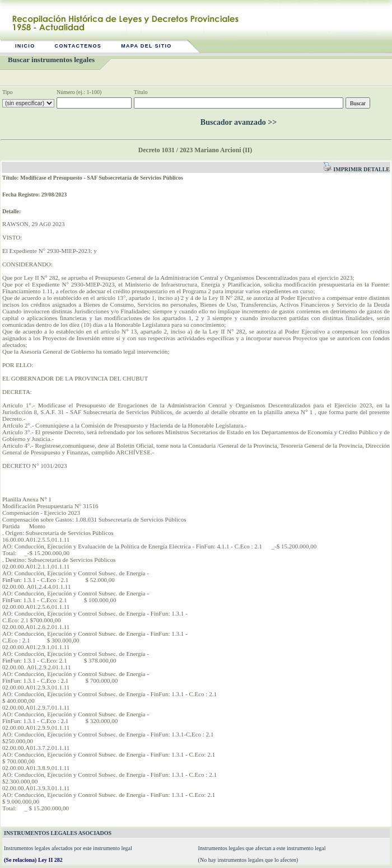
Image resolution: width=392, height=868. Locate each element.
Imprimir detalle (356, 169)
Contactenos (78, 46)
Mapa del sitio (146, 46)
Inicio (25, 46)
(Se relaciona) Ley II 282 (33, 860)
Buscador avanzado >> (239, 122)
